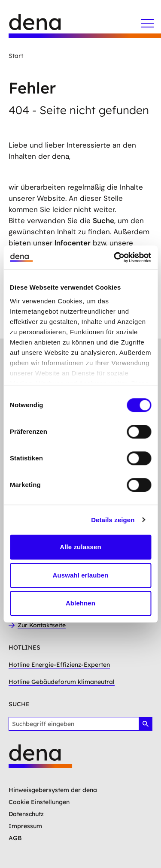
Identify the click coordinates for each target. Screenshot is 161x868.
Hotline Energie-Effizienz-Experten (59, 665)
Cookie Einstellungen (39, 802)
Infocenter (73, 243)
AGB (15, 838)
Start (16, 56)
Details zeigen (113, 520)
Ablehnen (80, 603)
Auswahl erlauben (81, 575)
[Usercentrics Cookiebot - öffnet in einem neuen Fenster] (115, 257)
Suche (103, 221)
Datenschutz (26, 814)
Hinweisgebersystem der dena (53, 790)
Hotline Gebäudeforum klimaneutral (62, 682)
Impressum (25, 826)
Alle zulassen (80, 547)
